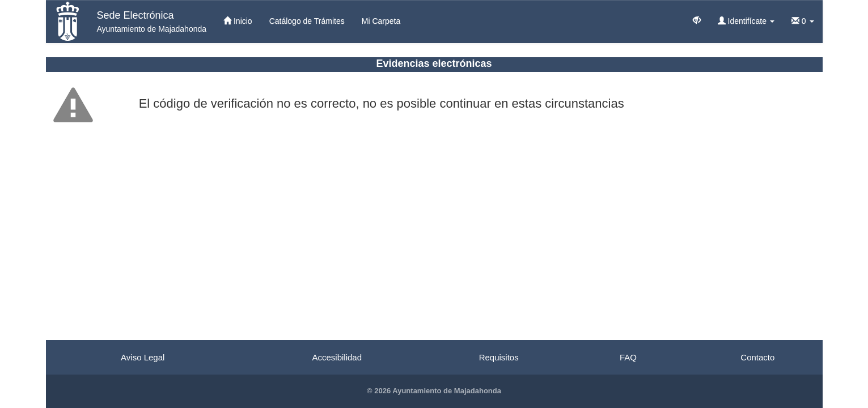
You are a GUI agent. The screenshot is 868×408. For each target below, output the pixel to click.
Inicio (238, 21)
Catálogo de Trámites (307, 21)
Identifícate (746, 21)
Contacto (757, 357)
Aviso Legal (143, 357)
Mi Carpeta (381, 21)
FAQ (628, 357)
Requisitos (499, 357)
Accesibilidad (337, 357)
